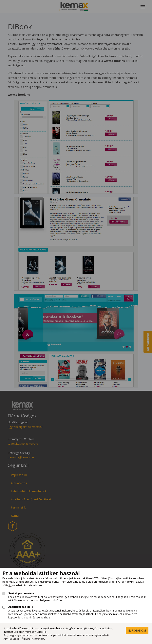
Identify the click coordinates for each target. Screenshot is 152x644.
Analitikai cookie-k (21, 607)
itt (10, 585)
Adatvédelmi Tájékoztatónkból (24, 639)
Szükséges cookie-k (21, 593)
